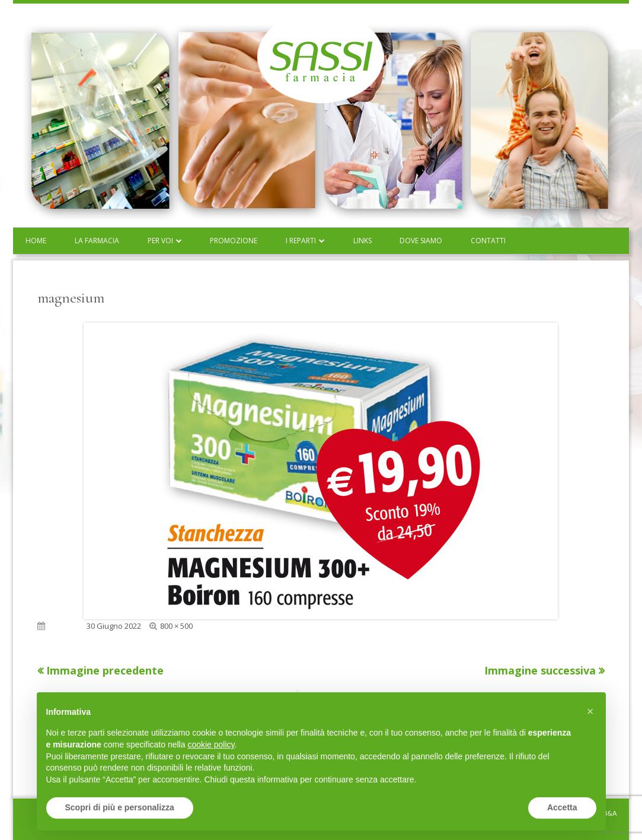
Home (36, 241)
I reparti (301, 241)
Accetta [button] (562, 807)
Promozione (234, 241)
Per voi (160, 241)
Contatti (488, 241)
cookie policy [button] (211, 744)
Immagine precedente (105, 670)
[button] (590, 711)
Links (362, 241)
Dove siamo (421, 241)
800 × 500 (176, 626)
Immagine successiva (540, 670)
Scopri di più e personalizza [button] (120, 807)
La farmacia (97, 241)
